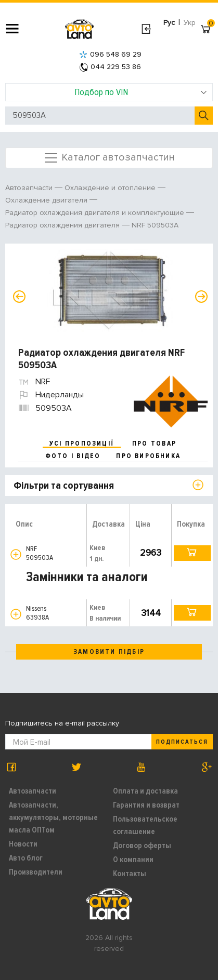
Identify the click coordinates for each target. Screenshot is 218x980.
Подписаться (182, 742)
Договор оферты (142, 845)
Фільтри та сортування (64, 486)
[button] (16, 554)
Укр (190, 23)
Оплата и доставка (145, 791)
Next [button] (201, 297)
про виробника (148, 456)
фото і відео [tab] (73, 456)
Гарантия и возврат (146, 805)
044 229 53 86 (110, 67)
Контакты (130, 874)
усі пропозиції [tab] (82, 444)
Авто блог (26, 858)
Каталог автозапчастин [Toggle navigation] (109, 158)
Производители (36, 872)
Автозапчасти (33, 791)
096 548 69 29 (110, 54)
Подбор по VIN (141, 92)
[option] (110, 290)
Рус (169, 23)
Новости (23, 844)
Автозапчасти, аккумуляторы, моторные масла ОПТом (53, 817)
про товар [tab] (154, 444)
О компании (133, 860)
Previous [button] (19, 297)
